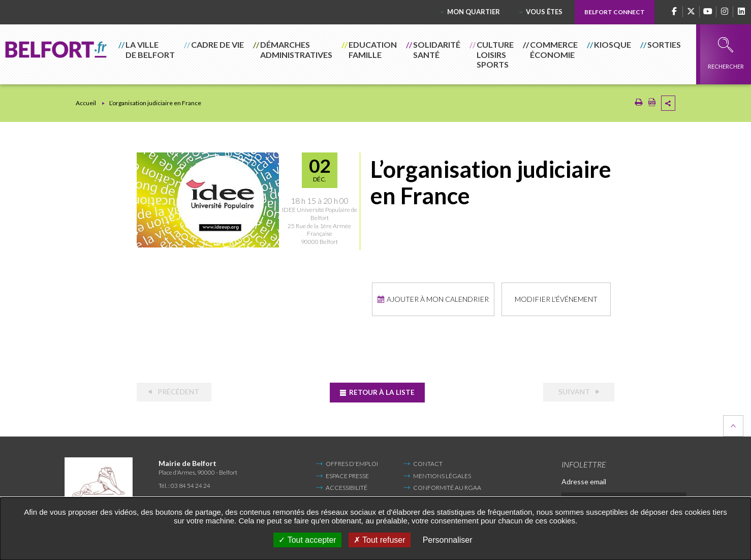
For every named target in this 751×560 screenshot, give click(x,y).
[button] (147, 54)
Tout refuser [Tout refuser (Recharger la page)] (380, 540)
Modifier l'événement (556, 299)
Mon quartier (474, 12)
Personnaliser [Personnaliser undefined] (448, 540)
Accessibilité (347, 487)
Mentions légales (442, 474)
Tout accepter (307, 540)
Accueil (86, 103)
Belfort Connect (615, 12)
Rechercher (726, 53)
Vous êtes (544, 12)
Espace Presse (347, 474)
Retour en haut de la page (733, 425)
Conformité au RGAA (447, 487)
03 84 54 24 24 (191, 485)
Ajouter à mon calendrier (436, 299)
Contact (428, 463)
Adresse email (584, 480)
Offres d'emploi (352, 463)
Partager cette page (668, 103)
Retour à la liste (381, 391)
